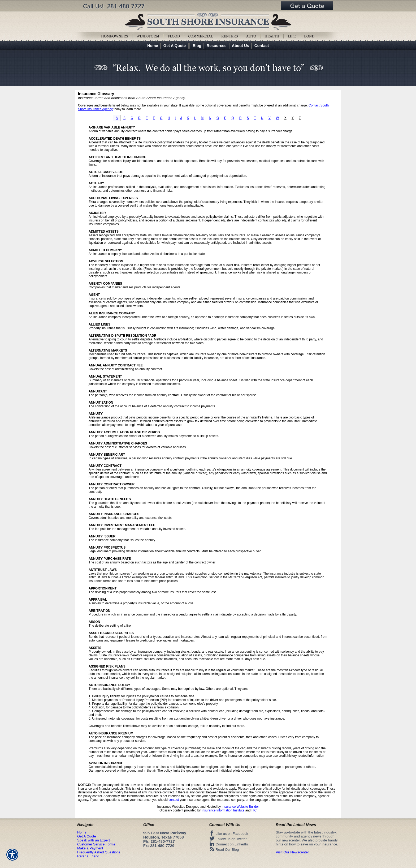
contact (174, 800)
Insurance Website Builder (240, 807)
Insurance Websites (171, 807)
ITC (254, 810)
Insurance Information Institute (223, 810)
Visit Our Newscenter (292, 852)
